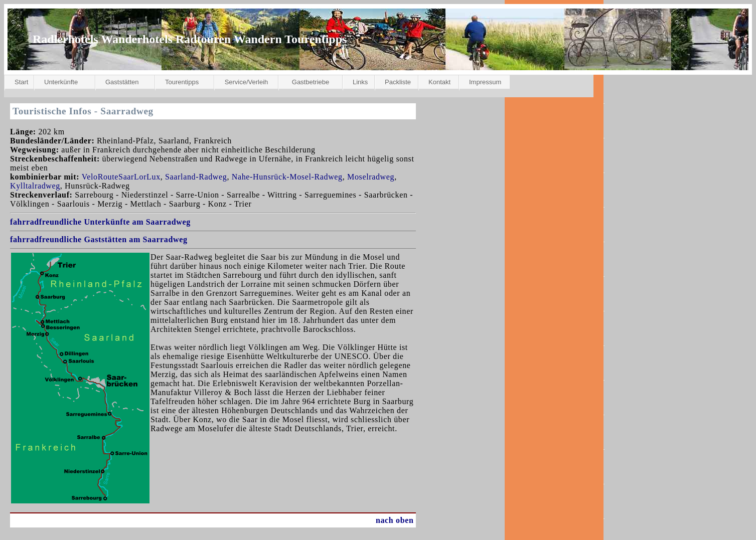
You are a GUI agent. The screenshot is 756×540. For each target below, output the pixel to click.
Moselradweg (371, 177)
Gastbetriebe (311, 82)
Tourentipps (182, 82)
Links (360, 82)
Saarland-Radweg (196, 177)
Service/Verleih (247, 82)
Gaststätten (122, 82)
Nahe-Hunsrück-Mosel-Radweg (287, 177)
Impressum (485, 82)
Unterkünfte (61, 82)
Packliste (398, 82)
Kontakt (439, 82)
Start (21, 82)
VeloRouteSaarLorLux (121, 177)
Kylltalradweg (35, 186)
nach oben (395, 520)
